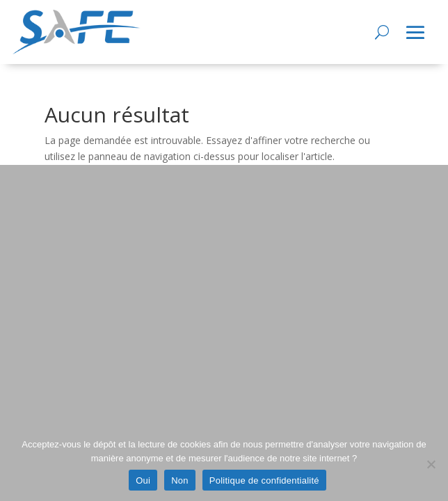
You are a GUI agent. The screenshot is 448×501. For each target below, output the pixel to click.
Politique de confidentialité (264, 480)
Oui (143, 480)
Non (180, 480)
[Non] (431, 464)
